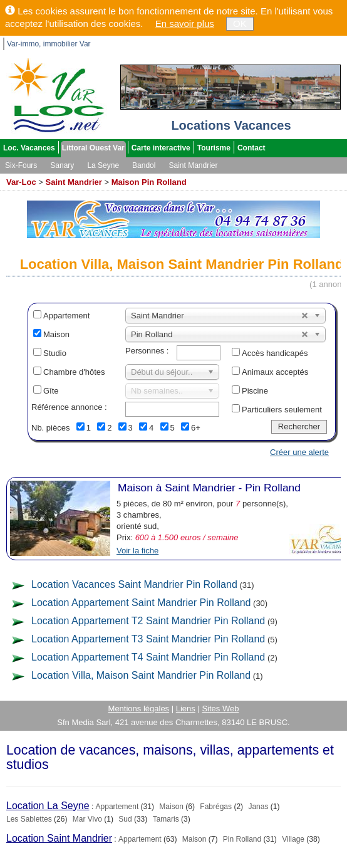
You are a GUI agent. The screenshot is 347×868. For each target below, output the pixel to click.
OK (240, 24)
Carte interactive (161, 148)
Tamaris (166, 819)
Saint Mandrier (193, 165)
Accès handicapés (275, 353)
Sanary (62, 165)
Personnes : (147, 351)
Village (293, 839)
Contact (251, 148)
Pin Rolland (242, 839)
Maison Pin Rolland (149, 182)
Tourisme (214, 148)
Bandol (144, 165)
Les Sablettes (29, 819)
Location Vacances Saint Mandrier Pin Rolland (134, 584)
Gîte (51, 391)
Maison (56, 334)
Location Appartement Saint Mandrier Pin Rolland (141, 603)
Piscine (255, 391)
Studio (55, 353)
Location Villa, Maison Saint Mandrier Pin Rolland (141, 675)
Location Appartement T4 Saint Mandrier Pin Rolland (148, 657)
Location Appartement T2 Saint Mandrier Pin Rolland (148, 621)
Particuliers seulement (282, 410)
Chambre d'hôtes (74, 372)
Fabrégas (216, 807)
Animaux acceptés (275, 372)
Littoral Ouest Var (93, 148)
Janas (258, 807)
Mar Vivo (87, 819)
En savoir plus (185, 24)
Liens (186, 709)
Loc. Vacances (29, 148)
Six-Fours (21, 165)
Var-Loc (21, 182)
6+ (196, 428)
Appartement (66, 316)
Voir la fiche (137, 551)
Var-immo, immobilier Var (49, 44)
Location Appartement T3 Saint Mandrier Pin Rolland (148, 639)
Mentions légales (139, 709)
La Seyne (103, 165)
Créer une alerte (299, 452)
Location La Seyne (48, 806)
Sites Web (220, 709)
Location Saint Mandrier (59, 838)
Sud (125, 819)
